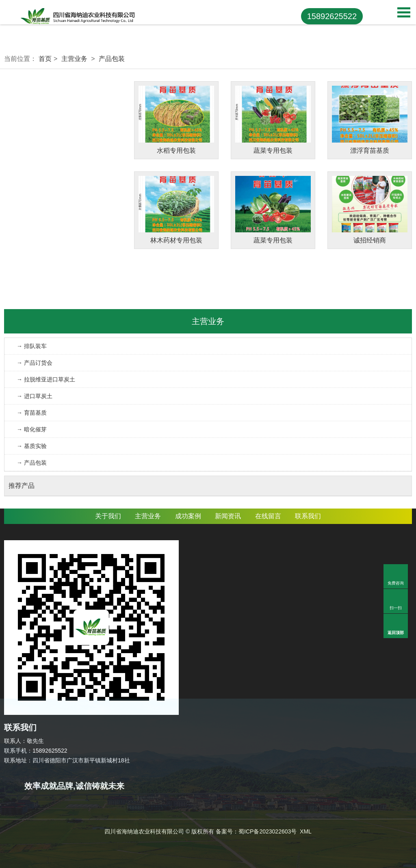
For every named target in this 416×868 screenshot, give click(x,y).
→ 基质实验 (32, 446)
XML (306, 831)
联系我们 (308, 516)
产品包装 (112, 59)
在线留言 (268, 516)
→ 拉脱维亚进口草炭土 (46, 379)
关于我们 (108, 516)
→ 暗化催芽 (32, 429)
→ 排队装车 (32, 346)
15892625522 (332, 16)
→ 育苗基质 (32, 413)
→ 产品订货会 (35, 363)
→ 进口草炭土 (35, 396)
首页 (45, 59)
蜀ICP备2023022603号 (268, 831)
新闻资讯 (228, 516)
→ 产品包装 (32, 463)
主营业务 (74, 59)
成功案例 (188, 516)
